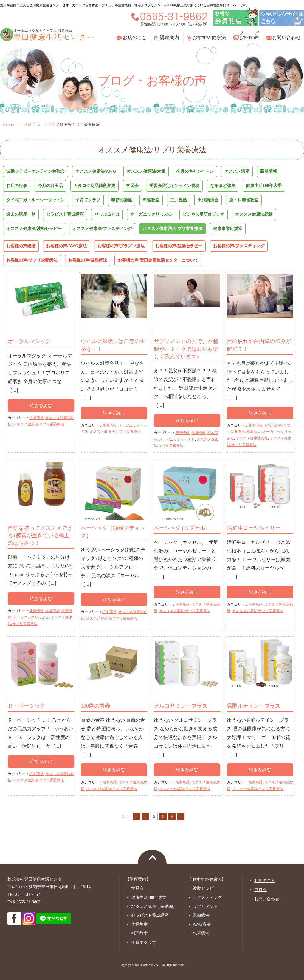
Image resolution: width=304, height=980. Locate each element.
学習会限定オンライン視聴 (174, 186)
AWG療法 (202, 924)
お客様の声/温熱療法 (88, 260)
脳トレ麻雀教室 (244, 200)
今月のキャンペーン (195, 171)
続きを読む (41, 405)
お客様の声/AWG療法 (66, 246)
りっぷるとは (107, 214)
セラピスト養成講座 (150, 915)
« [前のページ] (136, 817)
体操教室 (139, 924)
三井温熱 (179, 200)
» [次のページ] (181, 817)
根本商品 (254, 432)
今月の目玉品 (50, 186)
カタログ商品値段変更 (94, 186)
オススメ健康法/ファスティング (102, 229)
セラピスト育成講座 (65, 214)
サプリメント (205, 906)
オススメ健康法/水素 (146, 171)
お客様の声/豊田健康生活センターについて (158, 260)
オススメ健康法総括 (254, 214)
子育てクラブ (88, 200)
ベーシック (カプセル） (182, 528)
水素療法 (201, 933)
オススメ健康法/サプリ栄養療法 (173, 229)
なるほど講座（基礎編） (154, 906)
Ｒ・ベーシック (27, 706)
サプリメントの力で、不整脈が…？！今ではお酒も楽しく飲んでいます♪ (186, 349)
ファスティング (207, 898)
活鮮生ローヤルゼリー (254, 528)
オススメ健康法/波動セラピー (34, 229)
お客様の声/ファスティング (239, 246)
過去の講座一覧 (21, 214)
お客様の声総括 (21, 246)
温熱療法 (201, 915)
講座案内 (170, 37)
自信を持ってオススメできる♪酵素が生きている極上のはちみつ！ (40, 535)
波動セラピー (205, 888)
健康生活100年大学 (264, 186)
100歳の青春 (96, 706)
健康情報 (198, 433)
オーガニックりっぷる (151, 214)
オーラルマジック (29, 341)
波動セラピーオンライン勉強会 (35, 171)
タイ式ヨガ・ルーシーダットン (35, 200)
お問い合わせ (286, 37)
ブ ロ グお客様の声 (249, 35)
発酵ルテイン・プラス (254, 706)
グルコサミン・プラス (181, 706)
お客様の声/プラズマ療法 (121, 246)
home (9, 125)
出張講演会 (208, 200)
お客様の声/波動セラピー (179, 246)
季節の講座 (122, 200)
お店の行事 (17, 186)
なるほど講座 (223, 186)
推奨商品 (36, 418)
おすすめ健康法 (209, 37)
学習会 (132, 186)
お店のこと (135, 37)
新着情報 (269, 171)
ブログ (29, 125)
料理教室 (151, 200)
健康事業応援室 (228, 229)
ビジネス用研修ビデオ (204, 214)
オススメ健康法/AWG (96, 171)
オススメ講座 (237, 171)
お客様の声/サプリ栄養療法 (32, 260)
